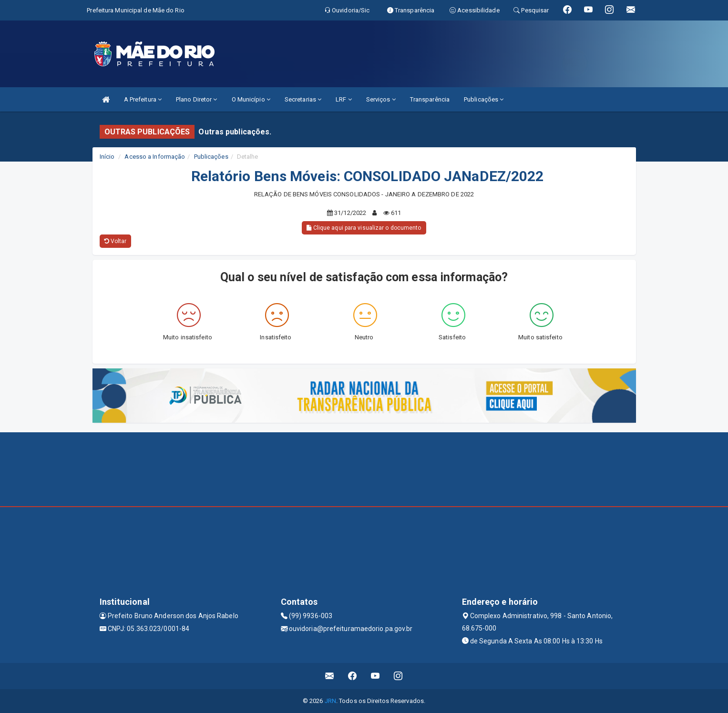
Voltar (116, 241)
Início (107, 157)
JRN (330, 701)
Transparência (430, 99)
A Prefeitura (143, 99)
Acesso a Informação (155, 157)
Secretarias (303, 99)
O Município (251, 99)
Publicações (484, 99)
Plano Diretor (197, 99)
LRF (344, 99)
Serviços (381, 99)
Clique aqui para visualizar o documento (364, 228)
